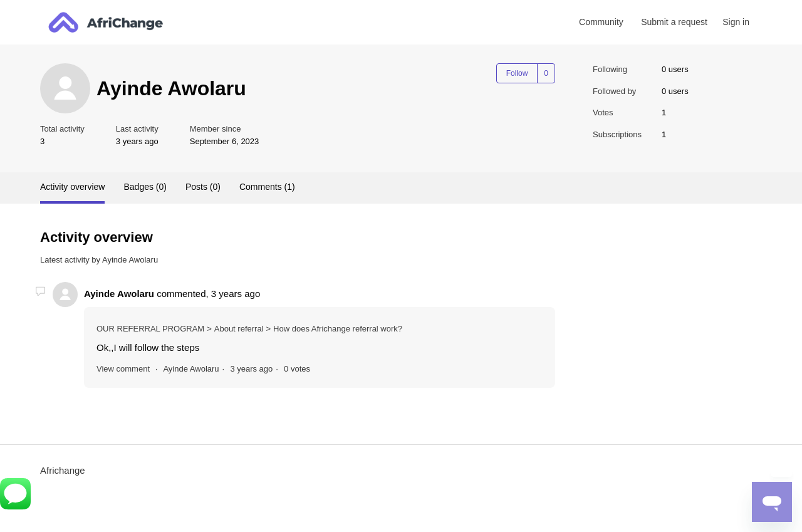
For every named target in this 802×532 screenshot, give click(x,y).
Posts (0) (203, 187)
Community (601, 22)
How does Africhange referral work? (338, 329)
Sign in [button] (736, 22)
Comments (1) (267, 187)
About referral (239, 329)
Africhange (63, 470)
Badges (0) (145, 187)
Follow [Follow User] (517, 73)
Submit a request (674, 22)
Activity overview (72, 187)
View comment (123, 369)
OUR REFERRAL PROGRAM (150, 329)
